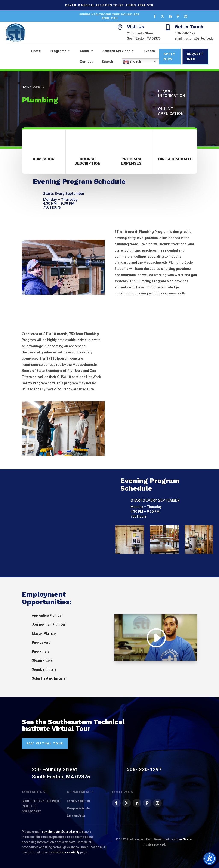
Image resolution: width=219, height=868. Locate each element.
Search (107, 62)
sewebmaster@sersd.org (60, 832)
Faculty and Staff (79, 801)
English (132, 62)
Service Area (76, 816)
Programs (58, 51)
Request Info (195, 56)
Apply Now (169, 56)
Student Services (116, 51)
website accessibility (65, 852)
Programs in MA (78, 808)
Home (36, 51)
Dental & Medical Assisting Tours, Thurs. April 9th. (110, 5)
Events (149, 51)
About (84, 51)
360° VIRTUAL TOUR (45, 743)
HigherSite (181, 839)
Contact (86, 62)
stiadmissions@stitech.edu (194, 38)
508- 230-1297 (185, 33)
